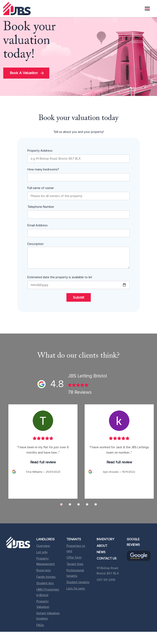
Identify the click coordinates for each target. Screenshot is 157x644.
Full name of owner (78, 193)
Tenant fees (75, 564)
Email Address (78, 230)
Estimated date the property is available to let (78, 282)
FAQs (40, 625)
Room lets (44, 570)
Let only (42, 552)
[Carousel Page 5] (96, 504)
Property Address (78, 156)
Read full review (43, 462)
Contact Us (107, 558)
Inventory (105, 539)
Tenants (74, 539)
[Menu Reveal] (147, 8)
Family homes (46, 577)
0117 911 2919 (106, 580)
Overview (43, 546)
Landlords (45, 539)
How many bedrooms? (78, 174)
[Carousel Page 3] (78, 504)
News (101, 552)
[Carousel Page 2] (70, 504)
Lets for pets (76, 588)
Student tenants (78, 582)
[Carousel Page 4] (87, 504)
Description (78, 256)
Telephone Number (78, 212)
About (102, 546)
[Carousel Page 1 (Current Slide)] (61, 504)
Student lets (45, 583)
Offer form (74, 557)
